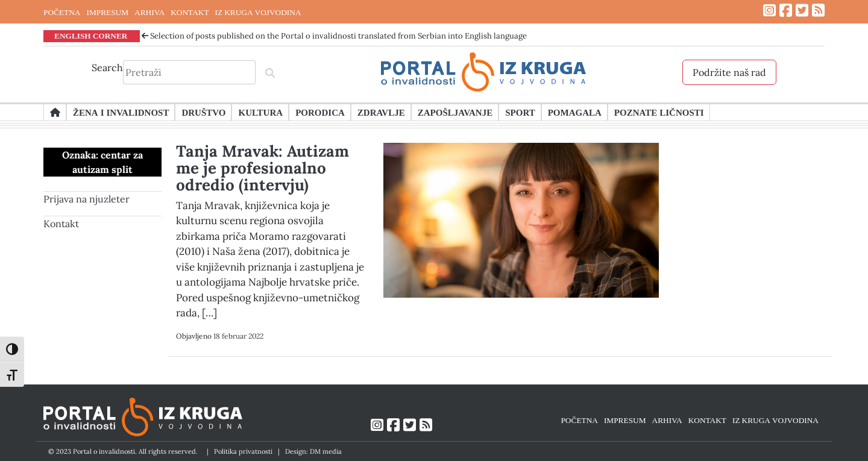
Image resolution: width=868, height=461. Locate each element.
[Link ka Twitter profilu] (802, 11)
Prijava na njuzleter (86, 199)
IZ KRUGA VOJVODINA (258, 12)
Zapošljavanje (455, 112)
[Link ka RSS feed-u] (818, 11)
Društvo (203, 112)
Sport (520, 112)
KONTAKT (190, 12)
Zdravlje (381, 112)
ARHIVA (149, 12)
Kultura (260, 112)
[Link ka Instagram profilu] (769, 11)
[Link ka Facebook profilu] (786, 11)
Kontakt (61, 224)
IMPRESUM (107, 12)
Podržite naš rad (729, 72)
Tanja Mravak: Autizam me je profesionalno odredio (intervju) (263, 168)
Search (107, 67)
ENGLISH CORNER (91, 36)
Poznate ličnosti (659, 112)
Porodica (320, 112)
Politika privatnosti (243, 451)
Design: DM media (313, 451)
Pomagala (575, 112)
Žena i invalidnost (121, 112)
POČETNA (62, 12)
